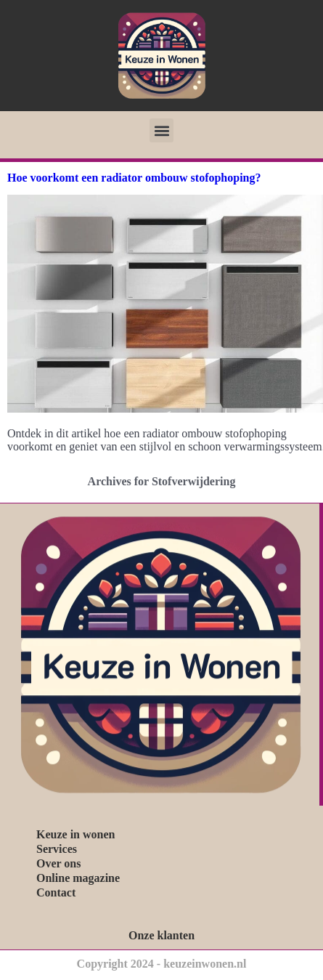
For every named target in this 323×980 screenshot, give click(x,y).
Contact (56, 892)
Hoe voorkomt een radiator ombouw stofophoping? (134, 178)
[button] (161, 130)
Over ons (58, 863)
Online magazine (78, 878)
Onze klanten (161, 935)
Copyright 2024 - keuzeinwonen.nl (162, 964)
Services (57, 849)
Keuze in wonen (75, 834)
